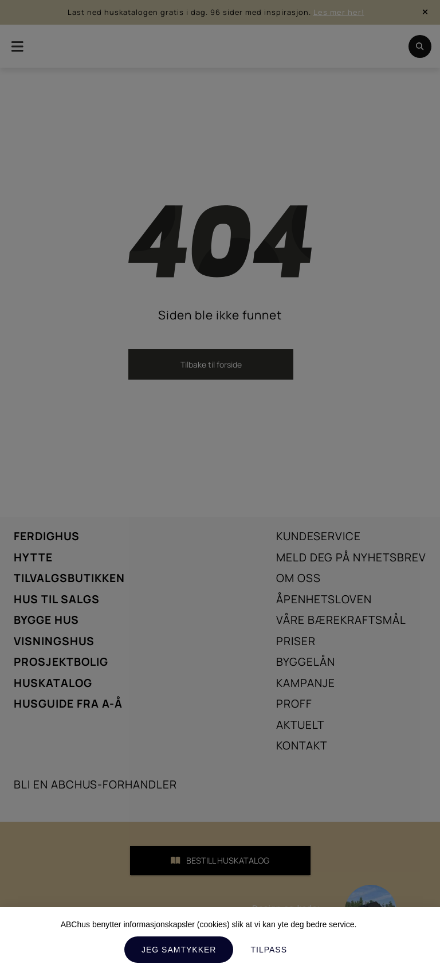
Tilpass (269, 950)
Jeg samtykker (179, 950)
